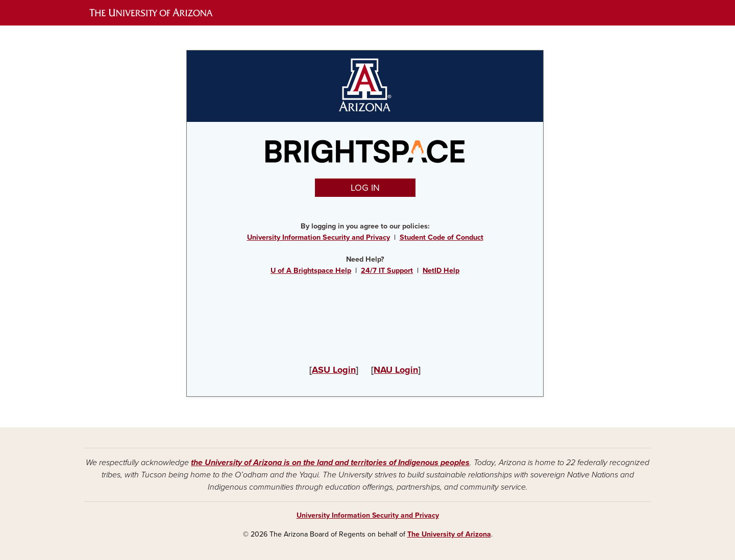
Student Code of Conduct (442, 237)
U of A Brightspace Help (311, 271)
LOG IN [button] (365, 188)
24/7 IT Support (387, 271)
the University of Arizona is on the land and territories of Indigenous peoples (330, 463)
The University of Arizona (449, 534)
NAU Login (396, 370)
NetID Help (441, 271)
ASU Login (334, 370)
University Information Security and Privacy (318, 237)
